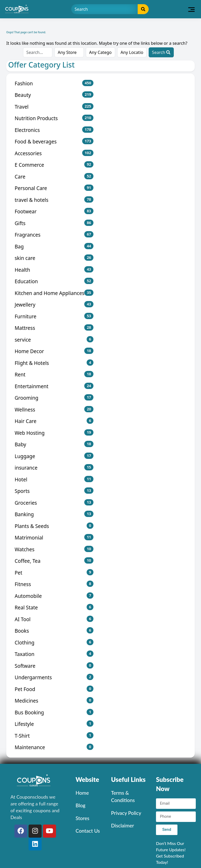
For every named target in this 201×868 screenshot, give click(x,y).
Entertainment (54, 386)
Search (161, 52)
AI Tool (54, 619)
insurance (54, 468)
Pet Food (54, 689)
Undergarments (54, 677)
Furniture (54, 316)
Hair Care (54, 421)
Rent (54, 374)
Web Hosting (54, 433)
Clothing (54, 642)
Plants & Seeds (54, 526)
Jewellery (54, 305)
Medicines (54, 701)
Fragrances (54, 235)
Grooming (54, 398)
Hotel (54, 479)
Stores (82, 818)
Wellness (54, 410)
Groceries (54, 503)
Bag (54, 246)
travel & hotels (54, 200)
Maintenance (54, 747)
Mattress (54, 328)
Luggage (54, 456)
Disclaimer (122, 825)
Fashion (54, 83)
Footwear (54, 211)
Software (54, 666)
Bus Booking (54, 712)
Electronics (54, 130)
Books (54, 631)
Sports (54, 491)
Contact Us (88, 831)
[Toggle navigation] (191, 9)
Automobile (54, 596)
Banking (54, 514)
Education (54, 281)
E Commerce (54, 165)
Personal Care (54, 188)
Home (82, 793)
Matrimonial (54, 538)
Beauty (54, 95)
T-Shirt (54, 736)
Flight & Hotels (54, 363)
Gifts (54, 223)
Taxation (54, 654)
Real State (54, 607)
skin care (54, 258)
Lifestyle (54, 724)
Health (54, 270)
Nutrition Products (54, 118)
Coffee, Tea (54, 561)
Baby (54, 444)
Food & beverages (54, 141)
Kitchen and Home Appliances (54, 293)
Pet (54, 573)
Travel (54, 107)
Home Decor (54, 351)
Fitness (54, 584)
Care (54, 177)
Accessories (54, 153)
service (54, 340)
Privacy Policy (126, 813)
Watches (54, 549)
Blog (80, 805)
